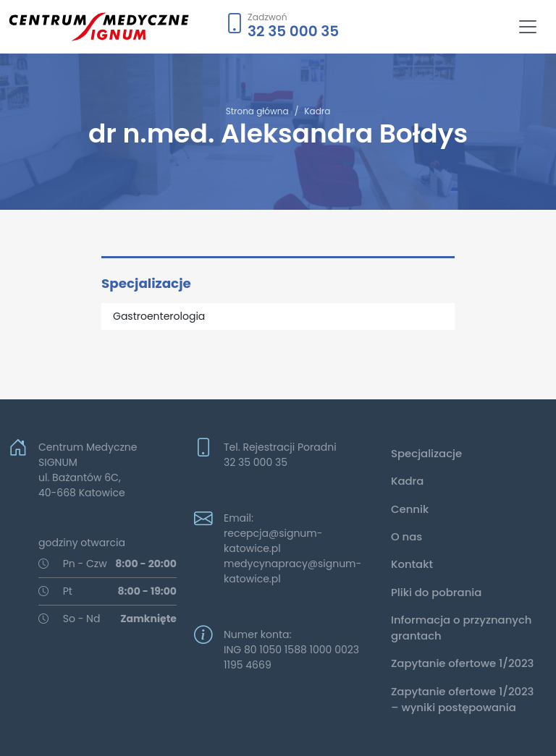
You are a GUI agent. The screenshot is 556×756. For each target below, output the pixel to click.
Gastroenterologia (159, 316)
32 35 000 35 (293, 31)
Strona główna (257, 111)
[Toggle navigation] (528, 27)
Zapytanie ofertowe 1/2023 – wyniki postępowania (462, 699)
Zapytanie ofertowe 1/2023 (462, 663)
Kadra (317, 111)
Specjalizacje (426, 453)
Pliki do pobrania (436, 592)
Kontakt (412, 564)
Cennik (410, 509)
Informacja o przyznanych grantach (462, 628)
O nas (407, 536)
